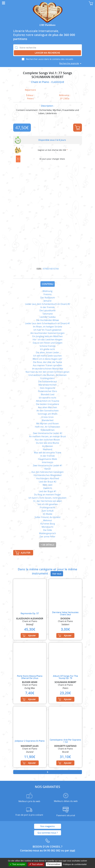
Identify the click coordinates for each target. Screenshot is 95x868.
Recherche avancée (69, 63)
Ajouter (77, 128)
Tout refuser (36, 864)
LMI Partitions (47, 25)
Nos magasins (47, 826)
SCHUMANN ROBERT (48, 77)
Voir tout (57, 574)
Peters (30, 99)
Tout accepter (17, 864)
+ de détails (47, 545)
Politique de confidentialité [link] (75, 864)
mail (72, 851)
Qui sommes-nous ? (48, 833)
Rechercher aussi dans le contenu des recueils (50, 59)
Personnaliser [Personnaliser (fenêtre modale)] (54, 864)
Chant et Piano (40, 82)
